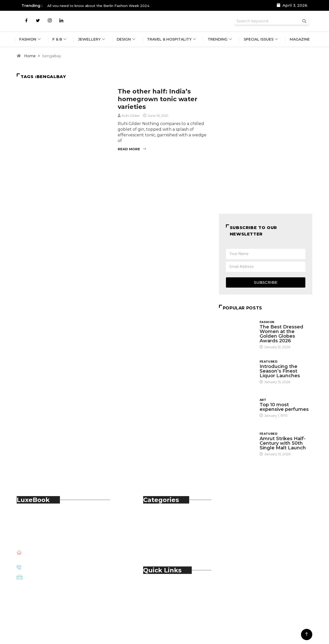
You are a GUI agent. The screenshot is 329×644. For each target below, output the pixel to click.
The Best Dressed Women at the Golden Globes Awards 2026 (281, 334)
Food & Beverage (171, 528)
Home (30, 56)
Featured (269, 362)
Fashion (30, 40)
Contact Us (165, 593)
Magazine (301, 40)
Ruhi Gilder (131, 116)
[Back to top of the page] (307, 634)
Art (263, 400)
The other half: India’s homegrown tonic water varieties (158, 99)
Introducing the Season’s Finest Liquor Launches (280, 371)
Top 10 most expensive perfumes (284, 407)
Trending (221, 40)
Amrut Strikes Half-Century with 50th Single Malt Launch (283, 443)
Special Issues (262, 40)
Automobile (166, 517)
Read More (132, 149)
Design (127, 40)
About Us (163, 587)
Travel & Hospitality (172, 40)
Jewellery (92, 40)
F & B (60, 40)
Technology (166, 545)
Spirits (160, 539)
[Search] (304, 21)
